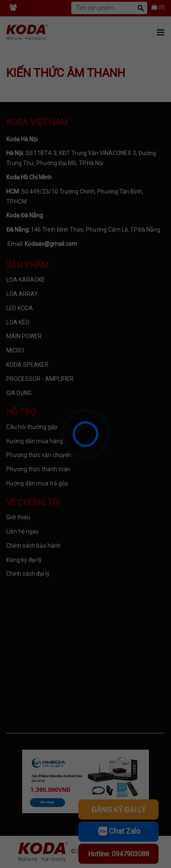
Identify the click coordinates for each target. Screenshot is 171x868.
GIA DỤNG (19, 393)
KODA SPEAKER (27, 365)
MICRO (15, 350)
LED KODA (20, 308)
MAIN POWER (24, 336)
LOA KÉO (18, 322)
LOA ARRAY (22, 294)
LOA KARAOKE (26, 280)
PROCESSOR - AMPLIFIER (40, 379)
